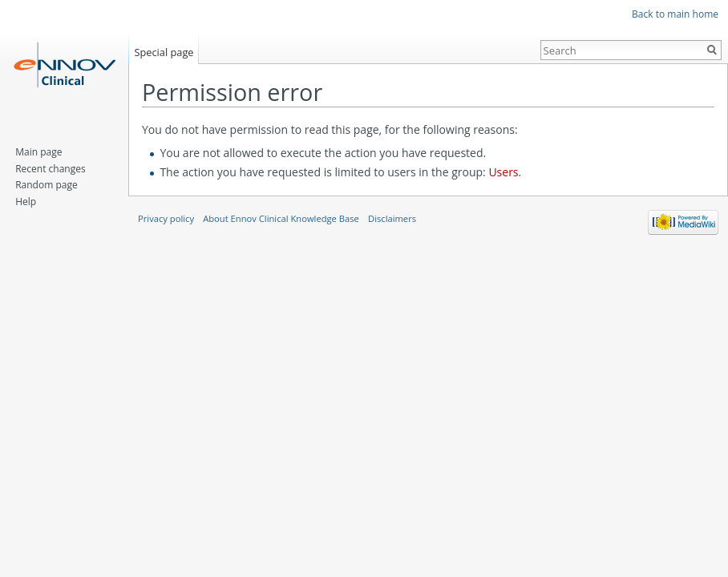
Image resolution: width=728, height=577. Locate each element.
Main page (38, 152)
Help (26, 202)
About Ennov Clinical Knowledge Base (281, 218)
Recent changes (51, 169)
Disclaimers (392, 218)
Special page (164, 52)
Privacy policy (166, 218)
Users (503, 172)
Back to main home (675, 14)
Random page (46, 185)
